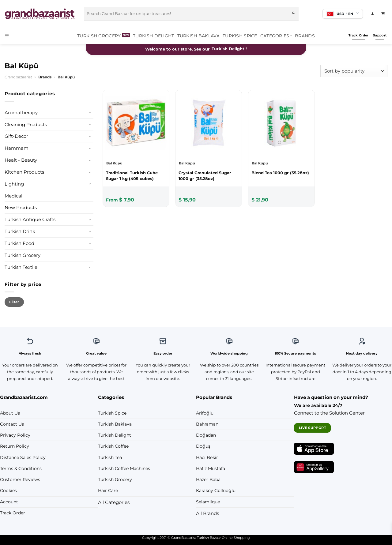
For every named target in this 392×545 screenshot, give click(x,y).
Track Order (13, 513)
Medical (13, 196)
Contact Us (12, 424)
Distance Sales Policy (23, 457)
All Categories (114, 502)
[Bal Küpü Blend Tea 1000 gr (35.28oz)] (281, 173)
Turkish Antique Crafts (30, 219)
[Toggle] (90, 113)
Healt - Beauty (21, 160)
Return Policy (15, 446)
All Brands (207, 513)
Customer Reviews (20, 479)
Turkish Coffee (113, 446)
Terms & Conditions (21, 468)
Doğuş (203, 446)
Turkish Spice (240, 36)
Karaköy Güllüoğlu (216, 491)
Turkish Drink (20, 231)
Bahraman (207, 424)
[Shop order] (354, 71)
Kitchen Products (24, 172)
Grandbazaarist (18, 77)
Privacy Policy (15, 435)
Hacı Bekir (207, 457)
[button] (9, 36)
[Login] (374, 14)
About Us (10, 413)
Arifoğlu (205, 413)
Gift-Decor (16, 136)
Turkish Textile (21, 267)
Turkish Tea (110, 457)
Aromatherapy (21, 113)
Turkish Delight (153, 36)
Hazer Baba (208, 479)
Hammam (17, 148)
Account (9, 502)
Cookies (8, 491)
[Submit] (294, 14)
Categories (276, 36)
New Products (21, 207)
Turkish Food (19, 243)
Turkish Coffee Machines (124, 468)
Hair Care (108, 491)
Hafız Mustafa (211, 468)
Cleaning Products (26, 124)
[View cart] (384, 14)
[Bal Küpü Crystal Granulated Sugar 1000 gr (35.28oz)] (209, 175)
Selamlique (208, 502)
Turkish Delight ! (229, 49)
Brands (305, 36)
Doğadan (206, 435)
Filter (14, 302)
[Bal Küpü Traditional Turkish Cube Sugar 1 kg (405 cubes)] (136, 175)
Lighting (14, 184)
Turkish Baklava (198, 36)
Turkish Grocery (99, 36)
